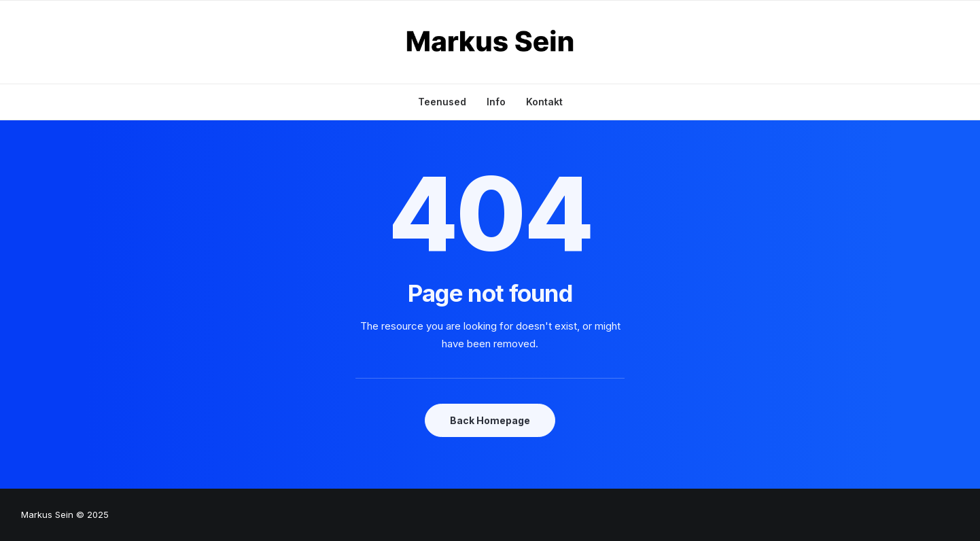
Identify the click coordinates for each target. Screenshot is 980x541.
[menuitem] (447, 102)
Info (496, 102)
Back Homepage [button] (490, 420)
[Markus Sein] (490, 42)
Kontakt (544, 102)
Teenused (442, 102)
